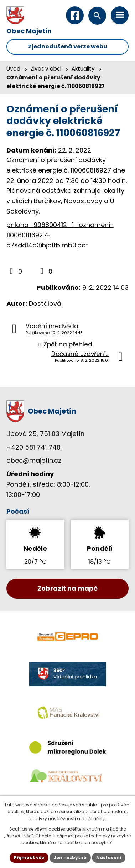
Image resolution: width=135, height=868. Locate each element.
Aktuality (83, 69)
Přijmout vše (29, 857)
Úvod (13, 69)
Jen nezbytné (70, 857)
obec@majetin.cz (34, 460)
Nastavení (109, 857)
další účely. (94, 819)
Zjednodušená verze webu (68, 47)
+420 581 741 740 (33, 447)
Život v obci (46, 69)
